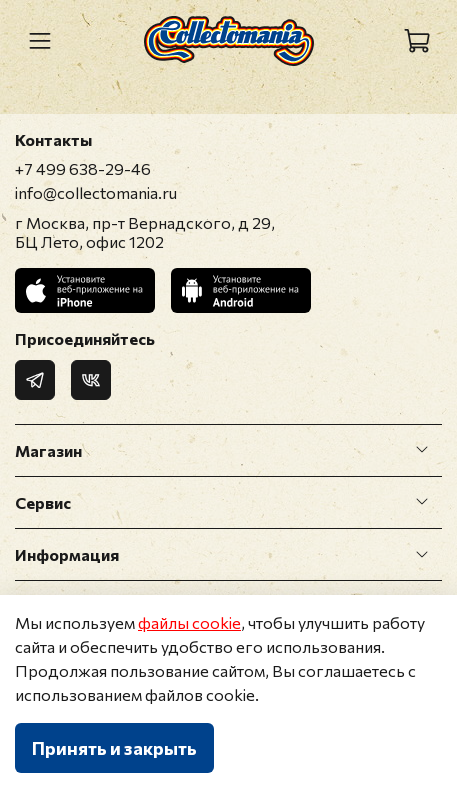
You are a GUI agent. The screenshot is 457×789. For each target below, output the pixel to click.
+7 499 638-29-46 (83, 168)
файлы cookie (189, 622)
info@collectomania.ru (96, 192)
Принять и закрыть (114, 748)
